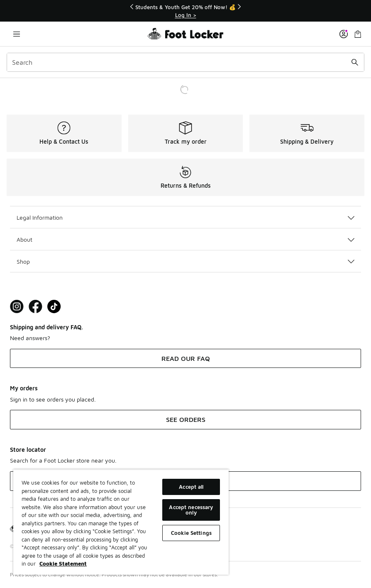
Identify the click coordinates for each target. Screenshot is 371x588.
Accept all (191, 487)
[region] (121, 522)
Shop (185, 261)
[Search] (185, 62)
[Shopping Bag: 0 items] (358, 34)
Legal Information (185, 217)
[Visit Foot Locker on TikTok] (54, 307)
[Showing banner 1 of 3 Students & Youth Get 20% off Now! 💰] (185, 11)
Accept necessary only (191, 510)
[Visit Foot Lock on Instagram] (17, 307)
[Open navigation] (17, 34)
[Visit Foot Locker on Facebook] (35, 307)
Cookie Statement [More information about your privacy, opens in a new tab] (63, 563)
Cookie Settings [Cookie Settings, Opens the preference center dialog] (191, 533)
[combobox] (185, 62)
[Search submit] (355, 62)
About (185, 239)
